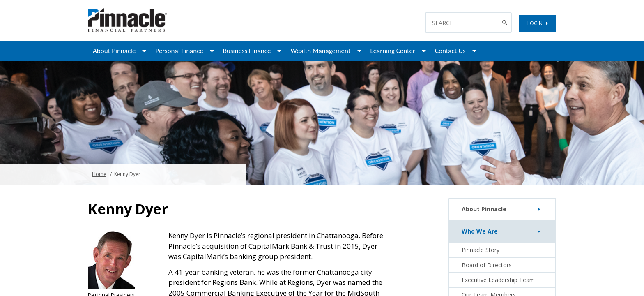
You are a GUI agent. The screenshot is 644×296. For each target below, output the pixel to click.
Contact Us (450, 51)
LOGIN (538, 23)
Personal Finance (179, 51)
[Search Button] (506, 23)
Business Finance (247, 51)
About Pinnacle (114, 51)
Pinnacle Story (481, 250)
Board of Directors (487, 265)
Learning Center (393, 51)
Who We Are (503, 231)
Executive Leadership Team (498, 280)
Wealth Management (320, 51)
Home (99, 174)
